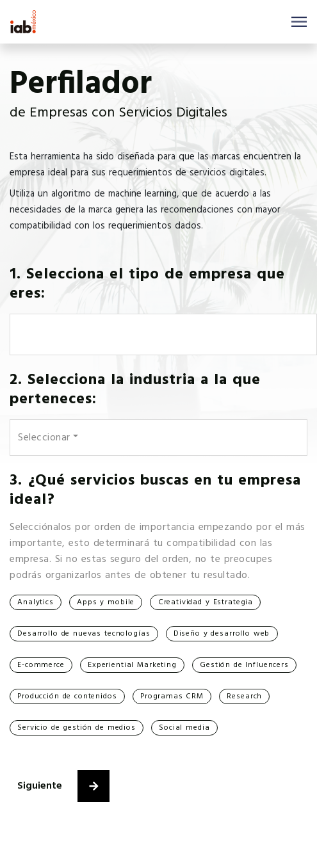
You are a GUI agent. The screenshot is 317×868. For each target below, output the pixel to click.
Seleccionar (44, 438)
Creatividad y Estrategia (206, 602)
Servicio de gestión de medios (77, 728)
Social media (184, 728)
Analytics (36, 602)
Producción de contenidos (67, 696)
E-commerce (41, 665)
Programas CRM (172, 696)
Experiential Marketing (132, 665)
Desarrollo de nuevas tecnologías (84, 634)
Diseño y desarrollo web (222, 634)
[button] (93, 786)
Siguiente (63, 786)
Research (244, 696)
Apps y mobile (106, 602)
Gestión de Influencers (244, 665)
